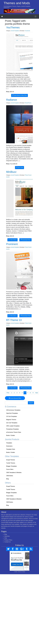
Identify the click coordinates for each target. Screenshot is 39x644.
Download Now (25, 240)
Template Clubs (11, 449)
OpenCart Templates (12, 413)
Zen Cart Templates (12, 423)
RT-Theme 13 (14, 320)
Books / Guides (11, 435)
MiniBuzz (11, 172)
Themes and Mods (17, 3)
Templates (9, 443)
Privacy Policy (8, 540)
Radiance (12, 100)
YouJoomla (27, 31)
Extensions (9, 446)
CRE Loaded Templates (13, 426)
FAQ (6, 538)
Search (31, 403)
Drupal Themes (11, 460)
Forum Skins (10, 469)
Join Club (19, 168)
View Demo (12, 240)
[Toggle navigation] (36, 16)
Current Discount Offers (15, 398)
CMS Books (10, 476)
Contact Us (7, 542)
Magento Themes (11, 420)
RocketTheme (28, 103)
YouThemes (13, 27)
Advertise (7, 536)
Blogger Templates (11, 466)
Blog (8, 479)
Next (37, 393)
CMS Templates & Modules (14, 473)
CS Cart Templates (12, 416)
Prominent (12, 244)
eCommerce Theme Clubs (14, 432)
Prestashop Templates (12, 429)
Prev (8, 393)
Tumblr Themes (11, 463)
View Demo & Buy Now (20, 95)
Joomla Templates (15, 31)
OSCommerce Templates (13, 410)
